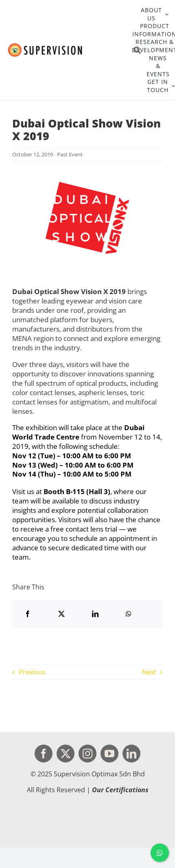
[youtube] (109, 754)
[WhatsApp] (129, 614)
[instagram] (87, 754)
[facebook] (44, 754)
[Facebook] (28, 614)
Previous (32, 672)
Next (149, 672)
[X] (61, 614)
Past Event (70, 154)
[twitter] (66, 754)
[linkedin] (131, 754)
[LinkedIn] (95, 614)
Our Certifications (120, 790)
